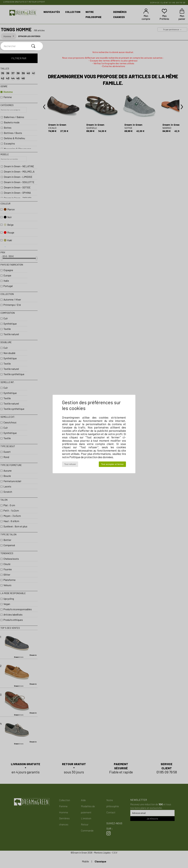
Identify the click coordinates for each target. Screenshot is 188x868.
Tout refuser (70, 464)
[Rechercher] (33, 46)
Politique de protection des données (91, 457)
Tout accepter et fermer (112, 464)
